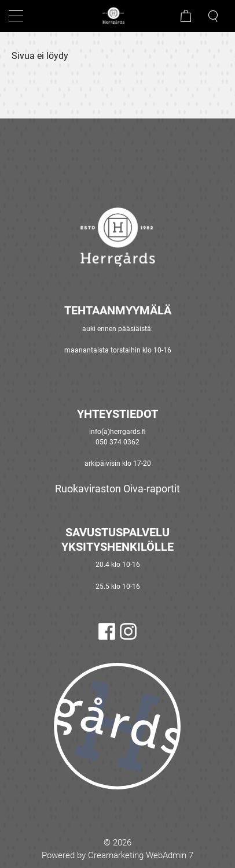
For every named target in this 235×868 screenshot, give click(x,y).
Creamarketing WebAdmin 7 (141, 855)
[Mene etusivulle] (117, 16)
